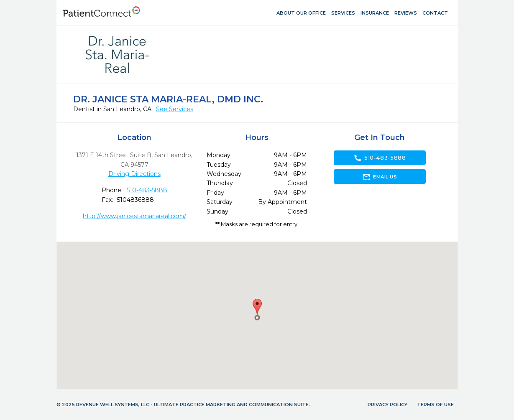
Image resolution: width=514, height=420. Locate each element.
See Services (175, 109)
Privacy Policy (387, 405)
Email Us (380, 177)
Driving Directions (134, 174)
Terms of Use (435, 405)
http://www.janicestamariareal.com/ (134, 216)
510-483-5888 (147, 190)
